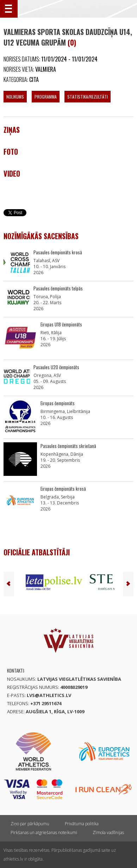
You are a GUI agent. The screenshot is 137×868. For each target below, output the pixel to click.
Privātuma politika (82, 824)
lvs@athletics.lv (49, 695)
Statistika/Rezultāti (88, 97)
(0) (72, 42)
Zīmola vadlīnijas (108, 832)
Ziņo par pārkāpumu (30, 824)
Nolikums (15, 97)
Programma (46, 97)
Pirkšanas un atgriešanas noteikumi (44, 832)
